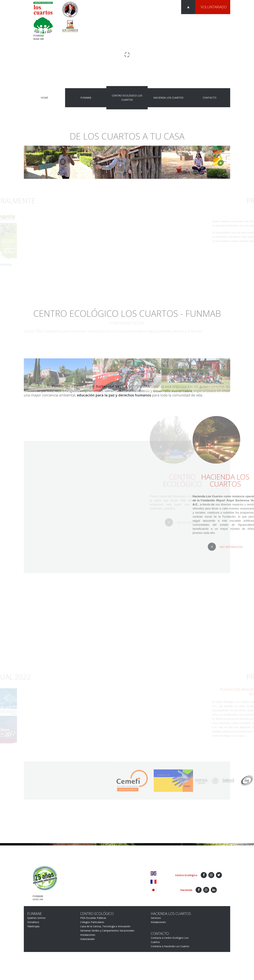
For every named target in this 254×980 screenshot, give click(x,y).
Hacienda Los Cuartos (168, 98)
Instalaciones (88, 935)
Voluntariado (214, 7)
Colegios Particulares (92, 922)
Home (44, 98)
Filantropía (33, 926)
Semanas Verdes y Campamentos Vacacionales (107, 931)
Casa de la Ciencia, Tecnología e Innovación (105, 926)
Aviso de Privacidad (219, 865)
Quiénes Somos (36, 918)
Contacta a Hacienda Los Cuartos (170, 946)
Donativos (33, 922)
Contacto (210, 98)
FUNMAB (86, 98)
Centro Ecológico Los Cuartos (127, 98)
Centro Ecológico (97, 914)
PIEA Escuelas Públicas (93, 918)
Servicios (156, 918)
